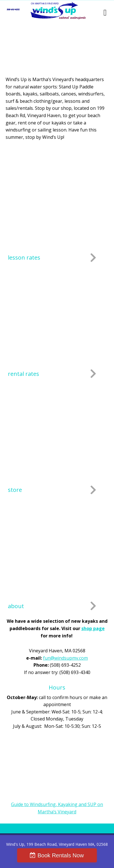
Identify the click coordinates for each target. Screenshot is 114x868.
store (15, 490)
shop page (93, 628)
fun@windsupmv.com (65, 658)
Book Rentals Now (61, 855)
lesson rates (24, 257)
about (16, 606)
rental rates (24, 374)
